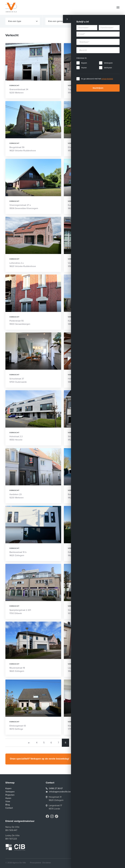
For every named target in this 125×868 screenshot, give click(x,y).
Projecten (10, 795)
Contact (9, 808)
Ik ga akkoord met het (97, 79)
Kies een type (23, 21)
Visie (8, 801)
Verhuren (108, 68)
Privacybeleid (36, 863)
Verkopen (108, 63)
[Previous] (29, 743)
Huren (84, 68)
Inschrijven (98, 88)
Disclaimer (47, 863)
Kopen (84, 63)
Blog (8, 805)
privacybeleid (107, 79)
